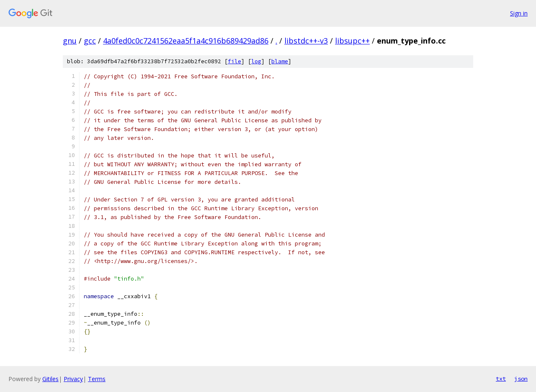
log (256, 61)
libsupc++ (352, 41)
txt (501, 379)
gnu (70, 41)
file (234, 61)
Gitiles (50, 379)
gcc (90, 41)
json (521, 379)
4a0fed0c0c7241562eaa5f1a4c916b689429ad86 (186, 41)
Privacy (73, 379)
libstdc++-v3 (306, 41)
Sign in (519, 13)
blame (280, 61)
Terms (97, 379)
